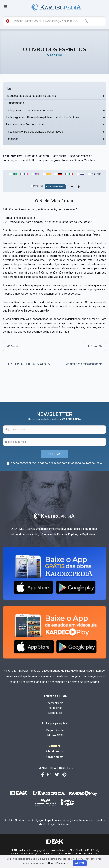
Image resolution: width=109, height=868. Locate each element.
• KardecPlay (55, 708)
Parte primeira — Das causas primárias (29, 110)
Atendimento (54, 751)
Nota (9, 89)
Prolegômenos (15, 103)
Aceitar (80, 863)
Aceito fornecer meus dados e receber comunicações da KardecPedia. (57, 463)
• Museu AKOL (55, 735)
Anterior (14, 347)
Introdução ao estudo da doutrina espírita (31, 96)
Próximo (95, 347)
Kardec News (54, 757)
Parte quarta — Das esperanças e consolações (34, 132)
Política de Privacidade (57, 863)
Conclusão (12, 139)
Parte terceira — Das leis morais (25, 125)
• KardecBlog (54, 713)
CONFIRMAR (54, 454)
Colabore (54, 746)
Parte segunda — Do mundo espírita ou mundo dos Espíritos (43, 117)
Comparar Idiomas (55, 187)
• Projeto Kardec (55, 730)
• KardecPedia (55, 703)
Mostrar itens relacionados (84, 364)
